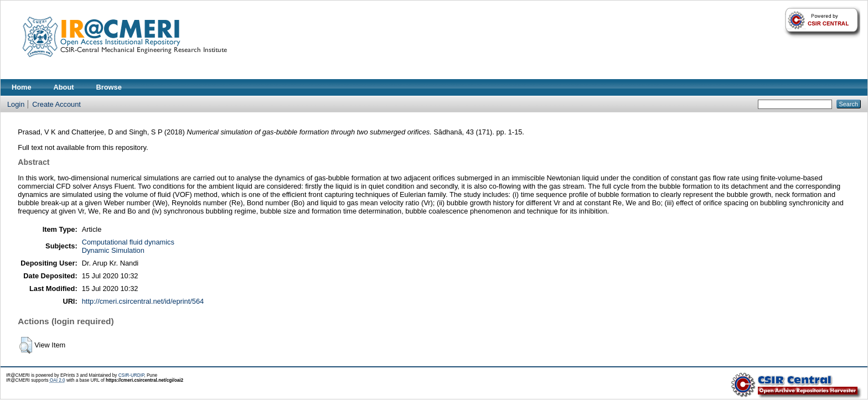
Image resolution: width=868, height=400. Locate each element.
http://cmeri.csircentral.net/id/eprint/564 (143, 301)
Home (22, 87)
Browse (109, 87)
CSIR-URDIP (131, 375)
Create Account (56, 104)
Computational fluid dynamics (128, 242)
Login (16, 104)
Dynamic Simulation (113, 250)
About (64, 87)
